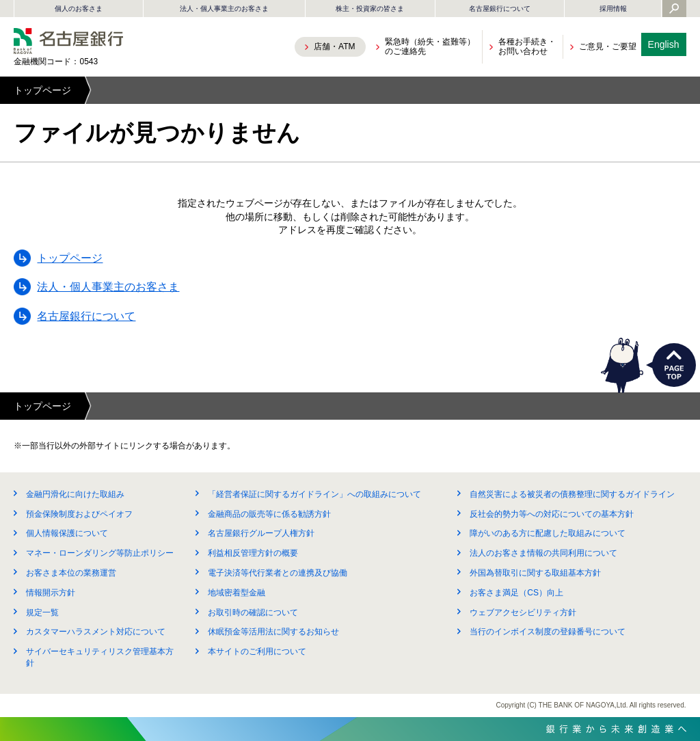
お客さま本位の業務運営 (71, 573)
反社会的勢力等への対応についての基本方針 (552, 514)
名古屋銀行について (500, 9)
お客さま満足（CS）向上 (516, 593)
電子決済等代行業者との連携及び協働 (278, 573)
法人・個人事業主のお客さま (224, 9)
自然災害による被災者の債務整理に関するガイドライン (572, 494)
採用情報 (613, 9)
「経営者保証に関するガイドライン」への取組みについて (314, 494)
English (664, 44)
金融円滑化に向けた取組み (75, 494)
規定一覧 (42, 612)
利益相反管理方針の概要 (253, 553)
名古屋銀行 (68, 41)
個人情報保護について (67, 533)
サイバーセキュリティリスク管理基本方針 (100, 657)
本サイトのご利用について (257, 651)
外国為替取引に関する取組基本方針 (535, 573)
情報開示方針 (51, 593)
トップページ (42, 90)
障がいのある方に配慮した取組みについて (548, 533)
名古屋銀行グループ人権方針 (261, 533)
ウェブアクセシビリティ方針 (523, 612)
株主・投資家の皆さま (370, 9)
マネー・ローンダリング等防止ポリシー (100, 553)
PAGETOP (674, 365)
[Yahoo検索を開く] (674, 10)
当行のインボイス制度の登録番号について (548, 632)
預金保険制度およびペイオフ (79, 514)
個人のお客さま (79, 9)
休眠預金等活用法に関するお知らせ (273, 632)
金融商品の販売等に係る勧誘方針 (269, 514)
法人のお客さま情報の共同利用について (543, 553)
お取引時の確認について (253, 612)
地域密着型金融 (237, 593)
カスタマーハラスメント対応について (96, 632)
